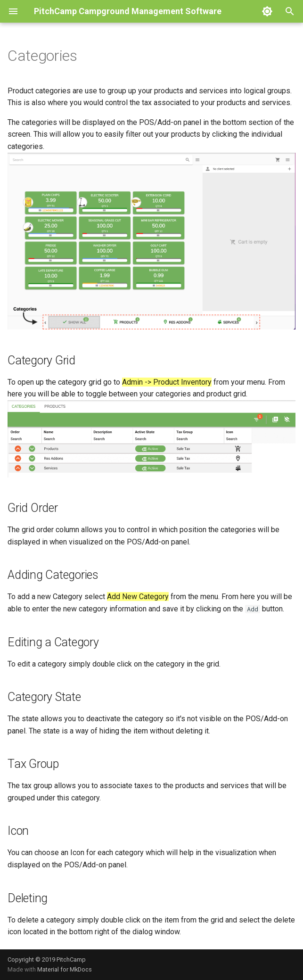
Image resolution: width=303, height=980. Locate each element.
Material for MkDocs (65, 969)
